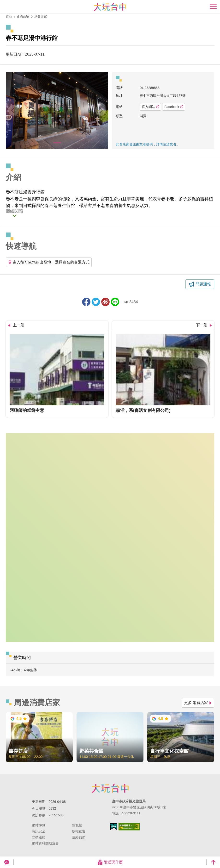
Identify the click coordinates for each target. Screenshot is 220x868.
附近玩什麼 (110, 862)
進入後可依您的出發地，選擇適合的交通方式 (49, 262)
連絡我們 (79, 837)
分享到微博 (105, 302)
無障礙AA (129, 827)
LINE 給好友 (115, 302)
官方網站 (150, 107)
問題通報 (203, 284)
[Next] (101, 110)
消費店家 (41, 16)
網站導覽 (39, 825)
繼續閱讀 (14, 211)
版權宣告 (79, 831)
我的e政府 (114, 827)
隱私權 (77, 825)
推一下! (96, 302)
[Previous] (13, 110)
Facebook (174, 107)
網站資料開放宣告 (45, 843)
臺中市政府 (110, 788)
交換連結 (39, 837)
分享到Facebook (86, 302)
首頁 (9, 16)
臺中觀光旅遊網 (110, 7)
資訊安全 (39, 831)
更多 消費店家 (198, 703)
